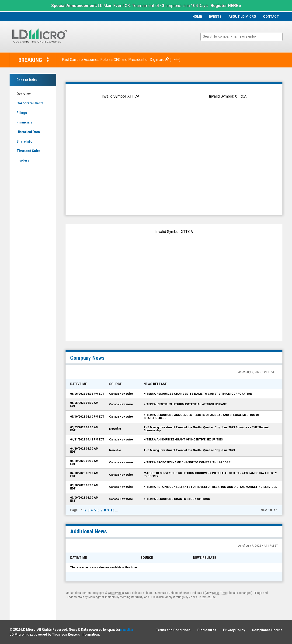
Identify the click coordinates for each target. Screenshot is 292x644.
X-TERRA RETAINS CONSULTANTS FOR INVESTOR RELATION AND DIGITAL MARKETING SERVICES (210, 487)
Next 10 (266, 510)
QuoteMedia (116, 593)
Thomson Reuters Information (76, 634)
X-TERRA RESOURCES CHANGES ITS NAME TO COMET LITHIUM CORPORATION (198, 394)
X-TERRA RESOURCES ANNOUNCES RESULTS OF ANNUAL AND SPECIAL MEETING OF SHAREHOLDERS (202, 417)
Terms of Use (207, 597)
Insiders (23, 160)
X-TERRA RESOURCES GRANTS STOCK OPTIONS (177, 499)
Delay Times (220, 593)
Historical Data (28, 132)
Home (197, 17)
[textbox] (244, 37)
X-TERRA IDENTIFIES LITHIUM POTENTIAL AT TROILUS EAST (185, 404)
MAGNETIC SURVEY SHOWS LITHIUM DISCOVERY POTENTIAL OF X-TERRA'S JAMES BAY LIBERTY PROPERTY (210, 475)
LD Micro (28, 630)
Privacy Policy (234, 630)
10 (112, 510)
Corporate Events (30, 103)
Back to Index (27, 80)
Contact (271, 17)
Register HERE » (226, 5)
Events (215, 17)
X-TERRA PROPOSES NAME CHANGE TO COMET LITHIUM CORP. (187, 462)
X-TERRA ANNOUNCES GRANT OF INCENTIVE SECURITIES (183, 440)
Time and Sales (29, 151)
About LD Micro (242, 17)
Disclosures (207, 630)
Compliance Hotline (267, 630)
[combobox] (242, 37)
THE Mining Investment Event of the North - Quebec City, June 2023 (189, 450)
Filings (22, 113)
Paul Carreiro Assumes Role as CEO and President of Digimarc (116, 60)
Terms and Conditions (173, 630)
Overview (24, 94)
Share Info (24, 141)
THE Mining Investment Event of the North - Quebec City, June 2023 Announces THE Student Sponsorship (206, 429)
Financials (24, 122)
